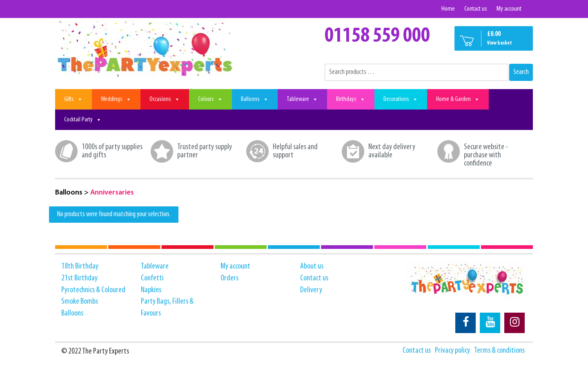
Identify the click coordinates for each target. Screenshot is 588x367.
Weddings (116, 99)
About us (312, 266)
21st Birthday (79, 278)
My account (509, 9)
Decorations (401, 99)
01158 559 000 (377, 36)
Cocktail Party (83, 120)
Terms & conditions (499, 351)
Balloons (255, 99)
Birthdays (351, 99)
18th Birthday (80, 266)
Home (448, 9)
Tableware (302, 99)
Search (521, 72)
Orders (229, 278)
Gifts (73, 99)
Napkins (151, 290)
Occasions (165, 99)
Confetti (152, 278)
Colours (210, 99)
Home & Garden (458, 99)
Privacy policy (452, 351)
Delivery (311, 290)
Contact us (476, 9)
